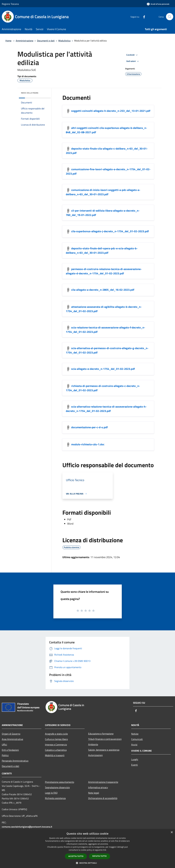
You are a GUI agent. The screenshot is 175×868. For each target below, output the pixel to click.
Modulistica (64, 41)
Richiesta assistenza (55, 798)
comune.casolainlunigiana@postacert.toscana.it (27, 827)
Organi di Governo (11, 734)
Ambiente (93, 744)
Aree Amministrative (12, 739)
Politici (5, 755)
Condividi (132, 55)
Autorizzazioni (95, 755)
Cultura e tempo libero (56, 739)
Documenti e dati (46, 41)
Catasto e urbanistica (56, 750)
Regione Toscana (10, 4)
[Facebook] (143, 17)
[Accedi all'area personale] (158, 4)
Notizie (135, 734)
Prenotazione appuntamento (60, 782)
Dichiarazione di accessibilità (103, 798)
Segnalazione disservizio (57, 787)
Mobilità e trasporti (55, 755)
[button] (88, 863)
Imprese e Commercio (56, 745)
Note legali (94, 793)
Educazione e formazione (101, 734)
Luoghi (135, 759)
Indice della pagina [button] (30, 93)
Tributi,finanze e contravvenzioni (105, 739)
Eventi (135, 765)
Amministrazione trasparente (103, 782)
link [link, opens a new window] (105, 850)
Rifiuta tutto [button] (99, 856)
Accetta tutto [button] (76, 856)
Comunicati (137, 739)
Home (8, 41)
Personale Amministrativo (15, 761)
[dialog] (87, 849)
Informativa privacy (98, 787)
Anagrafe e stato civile (56, 734)
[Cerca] (170, 17)
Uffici (4, 745)
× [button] (172, 832)
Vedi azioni (133, 61)
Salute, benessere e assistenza (104, 750)
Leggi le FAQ (51, 793)
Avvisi (134, 745)
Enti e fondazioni (10, 750)
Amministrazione (25, 41)
